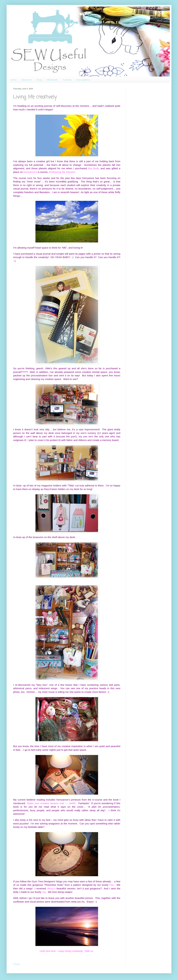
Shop (39, 80)
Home (14, 80)
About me (27, 80)
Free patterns (83, 80)
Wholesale (52, 80)
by (51, 803)
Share (17, 964)
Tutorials (67, 80)
